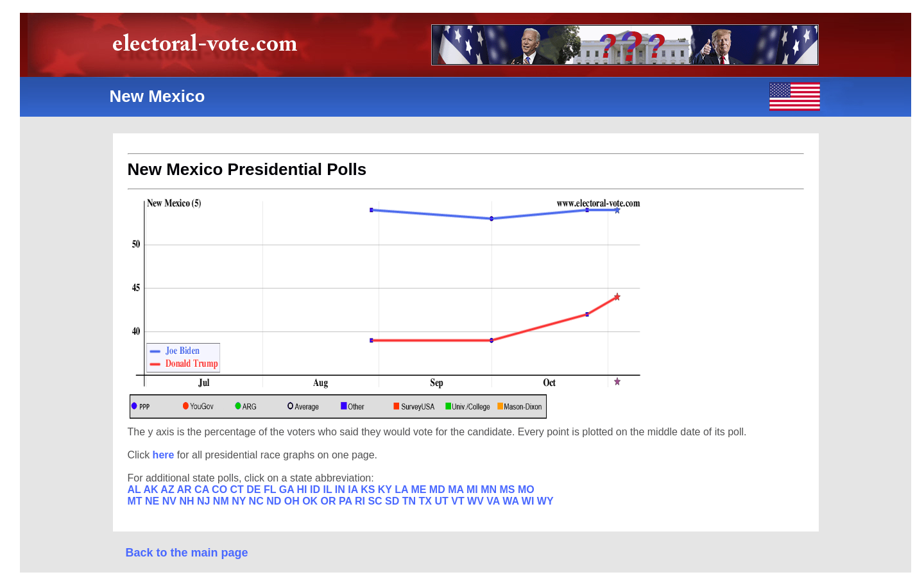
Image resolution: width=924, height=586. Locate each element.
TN (411, 501)
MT (137, 501)
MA (457, 490)
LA (403, 490)
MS (508, 490)
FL (271, 490)
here (165, 455)
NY (240, 501)
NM (222, 501)
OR (330, 501)
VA (494, 501)
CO (221, 490)
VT (459, 501)
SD (394, 501)
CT (239, 490)
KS (369, 490)
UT (443, 501)
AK (152, 490)
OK (311, 501)
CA (203, 490)
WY (545, 501)
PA (347, 501)
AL (136, 490)
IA (354, 490)
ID (316, 490)
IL (329, 490)
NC (258, 501)
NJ (205, 501)
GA (288, 490)
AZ (168, 490)
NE (154, 501)
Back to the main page (187, 553)
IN (341, 490)
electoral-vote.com (209, 48)
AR (186, 490)
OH (293, 501)
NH (188, 501)
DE (255, 490)
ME (420, 490)
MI (474, 490)
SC (376, 501)
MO (526, 490)
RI (361, 501)
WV (477, 501)
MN (490, 490)
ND (275, 501)
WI (529, 501)
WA (512, 501)
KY (386, 490)
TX (427, 501)
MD (439, 490)
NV (171, 501)
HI (304, 490)
